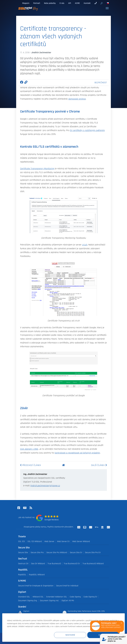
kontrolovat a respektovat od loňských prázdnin (77, 453)
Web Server (49, 541)
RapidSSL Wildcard (37, 575)
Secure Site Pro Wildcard (57, 553)
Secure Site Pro (37, 553)
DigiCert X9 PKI (68, 601)
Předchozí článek (31, 465)
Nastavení (71, 635)
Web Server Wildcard (81, 541)
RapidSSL (22, 575)
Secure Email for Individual (67, 586)
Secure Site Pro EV (93, 553)
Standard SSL (24, 597)
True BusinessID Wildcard (93, 564)
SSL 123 (21, 541)
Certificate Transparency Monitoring (37, 169)
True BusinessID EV (72, 564)
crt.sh (85, 245)
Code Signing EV (90, 597)
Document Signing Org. (28, 601)
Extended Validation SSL (57, 597)
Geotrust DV (23, 564)
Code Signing (75, 597)
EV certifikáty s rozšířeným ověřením (87, 130)
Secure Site (23, 553)
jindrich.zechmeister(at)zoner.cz (45, 486)
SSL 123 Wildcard (35, 541)
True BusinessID (54, 564)
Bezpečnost (101, 83)
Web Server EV (63, 541)
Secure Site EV (76, 553)
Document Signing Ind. (49, 601)
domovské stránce (77, 99)
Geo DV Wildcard (38, 564)
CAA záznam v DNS (29, 449)
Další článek (99, 465)
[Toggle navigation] (107, 8)
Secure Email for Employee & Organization (36, 586)
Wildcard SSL (38, 597)
